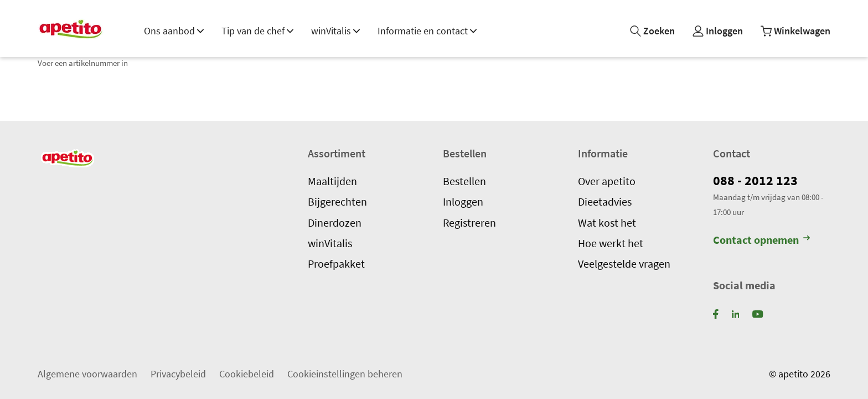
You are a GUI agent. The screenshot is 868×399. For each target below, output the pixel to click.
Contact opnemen (761, 240)
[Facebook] (716, 313)
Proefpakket (336, 264)
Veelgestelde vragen (624, 264)
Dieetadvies (605, 202)
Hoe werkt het (611, 243)
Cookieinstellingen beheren (345, 373)
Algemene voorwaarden (87, 373)
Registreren (469, 222)
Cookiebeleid (247, 373)
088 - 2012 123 (755, 180)
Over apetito (607, 181)
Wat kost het (607, 222)
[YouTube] (758, 313)
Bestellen (464, 181)
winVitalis (335, 31)
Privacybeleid (178, 373)
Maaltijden (332, 181)
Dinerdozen (335, 222)
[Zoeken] (652, 31)
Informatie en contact (427, 31)
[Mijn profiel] (718, 31)
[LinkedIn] (736, 313)
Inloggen (463, 202)
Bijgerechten (337, 202)
